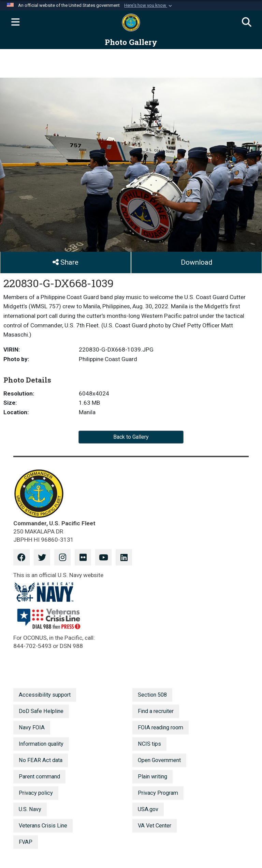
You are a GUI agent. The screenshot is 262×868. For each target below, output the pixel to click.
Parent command (39, 777)
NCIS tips (149, 744)
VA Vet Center (155, 826)
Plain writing (152, 777)
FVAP (26, 842)
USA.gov (148, 809)
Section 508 (152, 695)
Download (196, 262)
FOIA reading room (161, 727)
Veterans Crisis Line (43, 826)
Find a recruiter (156, 711)
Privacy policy (36, 793)
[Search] (247, 22)
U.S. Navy (30, 809)
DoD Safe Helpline (41, 711)
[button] (149, 5)
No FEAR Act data (41, 760)
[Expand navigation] (15, 22)
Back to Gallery (131, 437)
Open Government (159, 760)
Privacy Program (158, 793)
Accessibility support (45, 695)
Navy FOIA (32, 727)
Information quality (41, 744)
